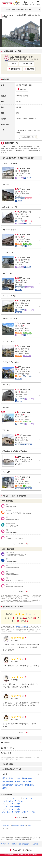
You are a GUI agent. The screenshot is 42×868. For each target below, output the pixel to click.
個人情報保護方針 (25, 844)
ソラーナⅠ (6, 798)
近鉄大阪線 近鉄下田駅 (24, 130)
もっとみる (20, 543)
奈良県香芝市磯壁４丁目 (24, 85)
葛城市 (17, 782)
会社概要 (35, 844)
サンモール (19, 801)
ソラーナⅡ (16, 798)
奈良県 (5, 774)
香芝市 (14, 64)
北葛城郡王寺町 (15, 69)
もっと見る (20, 732)
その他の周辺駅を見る (28, 137)
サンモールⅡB (28, 798)
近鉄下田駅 (30, 69)
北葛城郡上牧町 (28, 64)
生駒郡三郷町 (26, 782)
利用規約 (14, 844)
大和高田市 (19, 785)
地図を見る (22, 89)
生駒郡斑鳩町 (29, 785)
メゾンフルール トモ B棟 (11, 809)
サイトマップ (5, 844)
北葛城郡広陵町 (8, 785)
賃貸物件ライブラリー (19, 826)
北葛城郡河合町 (8, 782)
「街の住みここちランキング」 (23, 626)
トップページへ (22, 818)
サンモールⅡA (7, 801)
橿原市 (5, 788)
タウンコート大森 (28, 812)
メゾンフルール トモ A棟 (11, 804)
